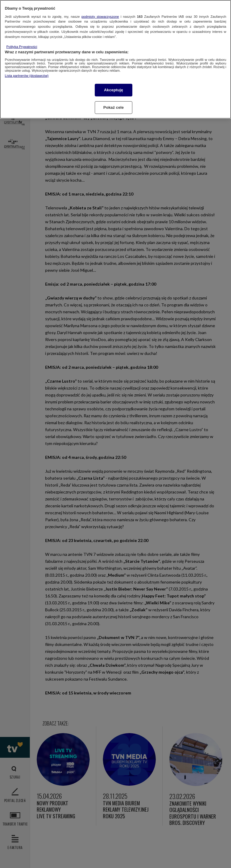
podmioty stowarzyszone (100, 17)
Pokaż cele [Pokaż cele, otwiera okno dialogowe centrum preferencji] (114, 107)
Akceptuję (114, 90)
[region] (115, 59)
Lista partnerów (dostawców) (27, 76)
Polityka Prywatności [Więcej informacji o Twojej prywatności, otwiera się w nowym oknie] (22, 47)
